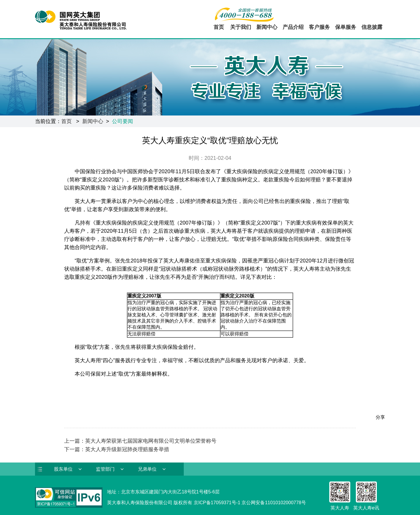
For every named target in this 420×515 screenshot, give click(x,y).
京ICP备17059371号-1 (217, 503)
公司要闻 (123, 121)
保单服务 (346, 27)
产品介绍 (293, 27)
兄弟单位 (147, 469)
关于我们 (241, 27)
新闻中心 (267, 27)
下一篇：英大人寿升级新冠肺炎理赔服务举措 (117, 449)
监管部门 (105, 469)
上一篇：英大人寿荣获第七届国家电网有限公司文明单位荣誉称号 (140, 441)
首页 (219, 27)
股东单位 (63, 469)
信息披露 (372, 27)
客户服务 (319, 27)
